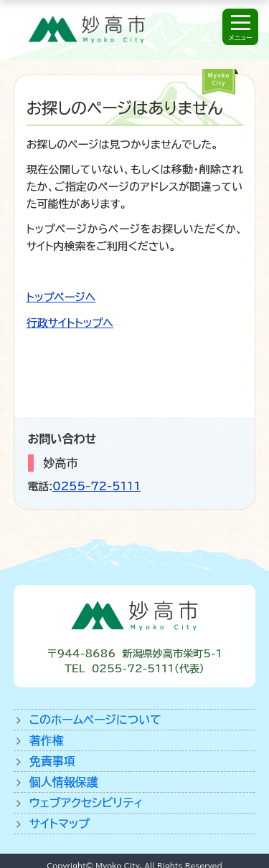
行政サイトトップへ (70, 323)
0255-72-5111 (96, 486)
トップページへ (61, 297)
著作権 (47, 740)
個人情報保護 (64, 782)
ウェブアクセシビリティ (86, 803)
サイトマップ (60, 824)
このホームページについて (95, 720)
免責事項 (52, 761)
